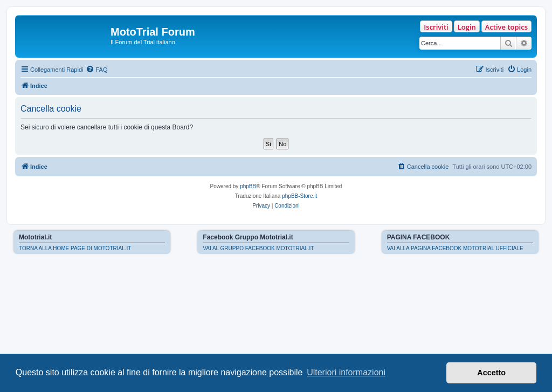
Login (467, 27)
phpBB (248, 186)
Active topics (506, 27)
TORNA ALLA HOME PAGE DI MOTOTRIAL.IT (75, 248)
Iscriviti (436, 27)
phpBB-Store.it (299, 196)
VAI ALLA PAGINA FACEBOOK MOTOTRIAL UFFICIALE (455, 248)
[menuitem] (96, 70)
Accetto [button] (491, 373)
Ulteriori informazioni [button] (346, 372)
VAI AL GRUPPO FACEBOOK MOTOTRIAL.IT (258, 248)
